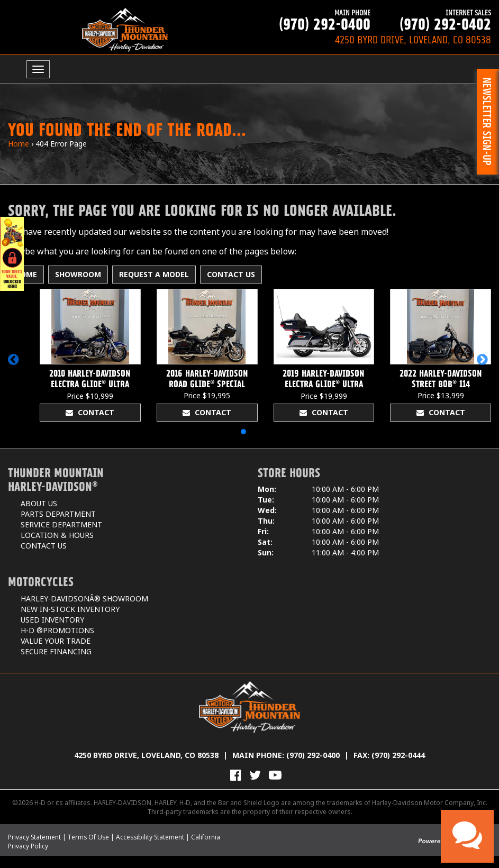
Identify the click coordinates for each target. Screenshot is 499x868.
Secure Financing (56, 651)
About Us (39, 503)
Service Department (61, 524)
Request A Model (154, 274)
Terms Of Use (88, 837)
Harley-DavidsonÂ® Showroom (84, 599)
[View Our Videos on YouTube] (275, 775)
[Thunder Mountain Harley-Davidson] (125, 30)
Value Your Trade (56, 641)
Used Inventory (52, 620)
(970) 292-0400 (310, 20)
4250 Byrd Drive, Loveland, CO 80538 (146, 755)
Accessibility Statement (150, 837)
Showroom (78, 274)
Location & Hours (57, 535)
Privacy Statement (34, 837)
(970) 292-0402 (431, 20)
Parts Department (58, 514)
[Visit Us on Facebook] (236, 775)
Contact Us (231, 274)
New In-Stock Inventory (70, 609)
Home (19, 144)
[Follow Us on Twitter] (255, 775)
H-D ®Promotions (57, 630)
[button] (15, 364)
